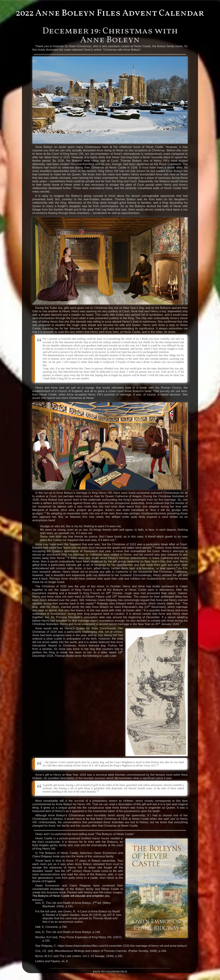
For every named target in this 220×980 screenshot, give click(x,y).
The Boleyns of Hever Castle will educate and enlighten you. (71, 896)
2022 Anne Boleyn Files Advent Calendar (110, 13)
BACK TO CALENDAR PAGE (110, 972)
